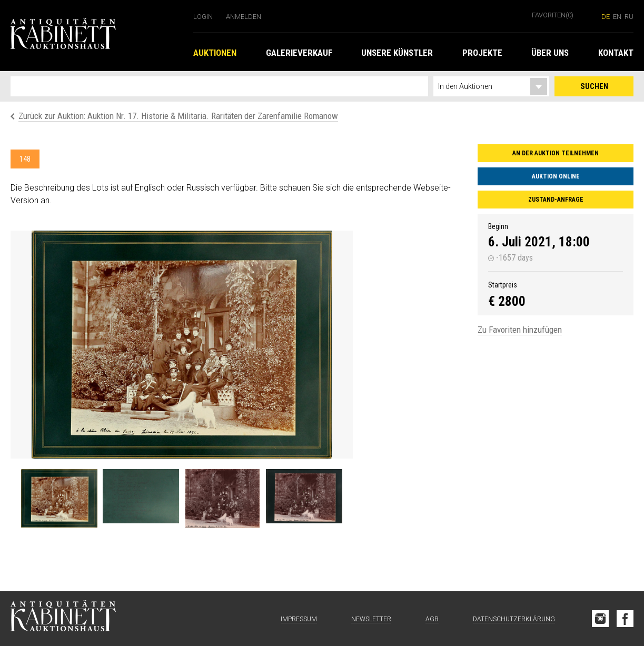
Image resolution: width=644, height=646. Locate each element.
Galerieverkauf (299, 53)
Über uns (550, 53)
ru (629, 17)
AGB (432, 619)
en (617, 17)
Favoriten (553, 15)
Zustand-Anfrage (556, 200)
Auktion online (556, 176)
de (606, 17)
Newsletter (371, 619)
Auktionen (215, 53)
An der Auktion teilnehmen (556, 153)
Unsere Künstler (397, 53)
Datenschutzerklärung (514, 619)
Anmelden (244, 17)
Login (203, 17)
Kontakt (616, 53)
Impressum (299, 619)
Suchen (594, 86)
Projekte (482, 53)
